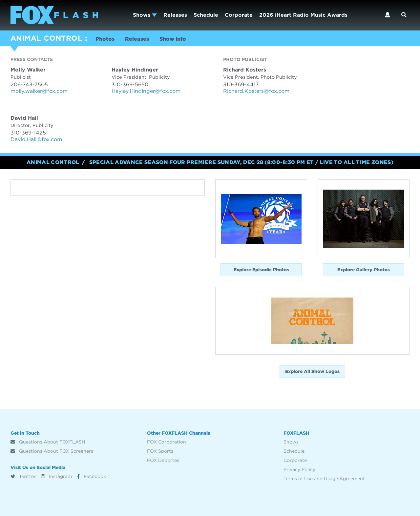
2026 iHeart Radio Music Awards (303, 15)
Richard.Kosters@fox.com (256, 91)
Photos (105, 39)
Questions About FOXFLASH (48, 442)
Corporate (239, 15)
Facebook (92, 476)
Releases (175, 15)
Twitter (23, 476)
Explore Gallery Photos (364, 270)
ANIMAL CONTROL (46, 38)
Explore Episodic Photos (261, 270)
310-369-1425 (28, 133)
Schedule (206, 15)
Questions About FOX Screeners (52, 451)
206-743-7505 (29, 84)
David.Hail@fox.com (36, 139)
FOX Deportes (163, 460)
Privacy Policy (299, 469)
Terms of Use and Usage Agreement (324, 479)
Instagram (56, 476)
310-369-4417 (241, 84)
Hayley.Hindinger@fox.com (146, 91)
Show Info (173, 39)
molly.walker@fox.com (39, 91)
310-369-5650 (130, 84)
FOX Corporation (167, 442)
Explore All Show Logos (312, 371)
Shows (145, 15)
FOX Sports (160, 451)
